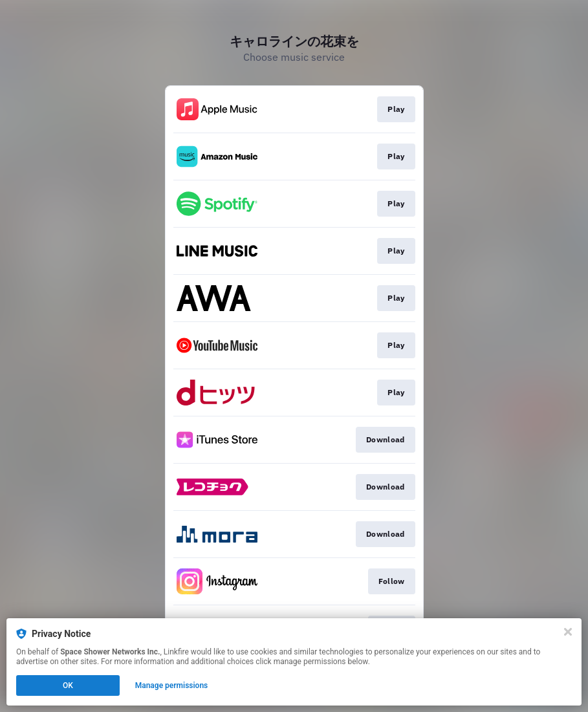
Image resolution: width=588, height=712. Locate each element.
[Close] (568, 632)
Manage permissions (172, 685)
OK (68, 685)
